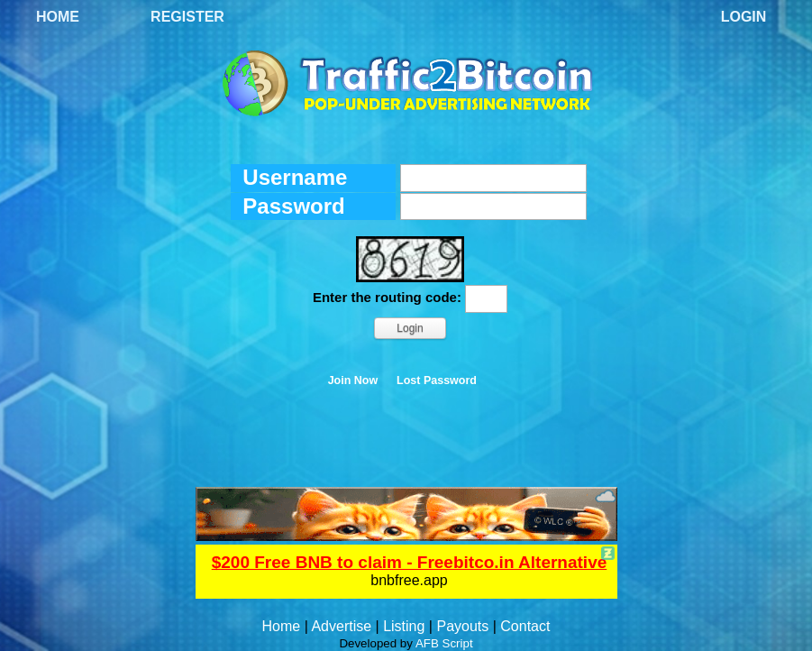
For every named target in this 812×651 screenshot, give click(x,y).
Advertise (341, 626)
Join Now (353, 381)
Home (58, 17)
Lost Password (437, 381)
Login (744, 17)
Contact (525, 626)
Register (187, 17)
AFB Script (444, 643)
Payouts (462, 626)
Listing (404, 626)
